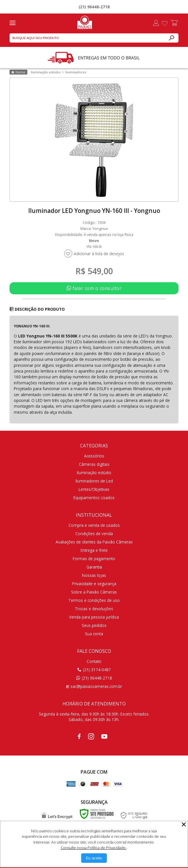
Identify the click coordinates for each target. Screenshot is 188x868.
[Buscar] (171, 38)
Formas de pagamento (94, 559)
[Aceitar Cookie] (94, 858)
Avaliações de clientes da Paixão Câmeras (94, 542)
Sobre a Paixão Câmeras (94, 592)
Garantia (94, 567)
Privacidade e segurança (94, 584)
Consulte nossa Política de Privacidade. (94, 848)
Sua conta (94, 634)
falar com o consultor (94, 288)
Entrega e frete (94, 550)
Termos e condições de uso (94, 600)
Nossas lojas (94, 575)
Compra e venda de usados (94, 525)
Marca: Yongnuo (94, 228)
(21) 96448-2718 (94, 7)
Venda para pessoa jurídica (94, 617)
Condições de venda (94, 534)
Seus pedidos (94, 625)
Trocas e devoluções (94, 609)
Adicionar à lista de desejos (99, 254)
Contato (94, 661)
